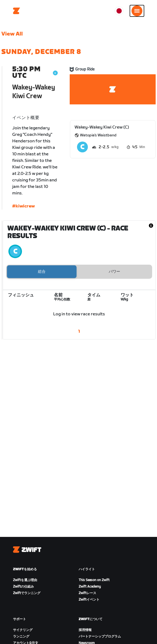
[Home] (17, 11)
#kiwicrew (23, 206)
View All (12, 34)
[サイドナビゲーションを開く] (137, 11)
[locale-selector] (119, 11)
